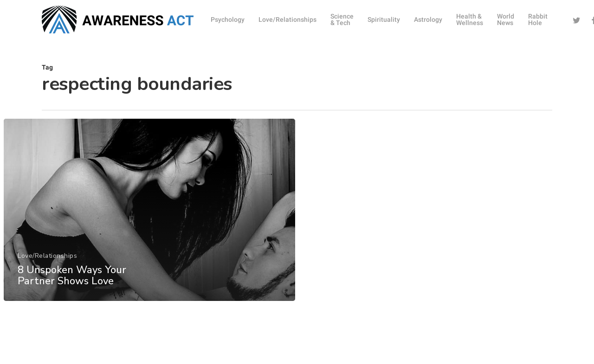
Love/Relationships (47, 261)
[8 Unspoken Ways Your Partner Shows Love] (149, 215)
